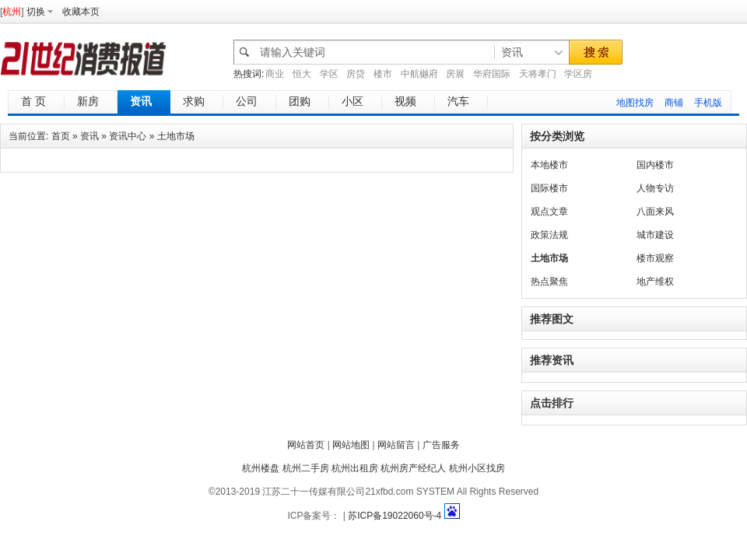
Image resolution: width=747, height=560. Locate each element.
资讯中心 (128, 136)
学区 (329, 74)
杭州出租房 (355, 468)
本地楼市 (549, 165)
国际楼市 (549, 188)
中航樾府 (419, 74)
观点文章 (549, 212)
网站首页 (306, 445)
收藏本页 (81, 12)
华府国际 (492, 74)
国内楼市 (655, 165)
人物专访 (655, 188)
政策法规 (549, 235)
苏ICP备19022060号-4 (395, 516)
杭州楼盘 (261, 468)
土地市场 (176, 136)
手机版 (708, 103)
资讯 (89, 136)
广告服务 (441, 445)
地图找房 (635, 103)
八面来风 (655, 212)
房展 (455, 74)
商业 (275, 74)
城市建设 (655, 235)
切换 (36, 12)
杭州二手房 (306, 468)
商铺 (674, 103)
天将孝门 (538, 74)
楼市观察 (655, 258)
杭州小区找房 (477, 468)
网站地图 (351, 445)
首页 (61, 136)
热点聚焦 (549, 282)
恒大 (302, 74)
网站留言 (396, 445)
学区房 (578, 74)
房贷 (356, 74)
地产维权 (655, 282)
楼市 (383, 74)
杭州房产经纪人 (413, 468)
